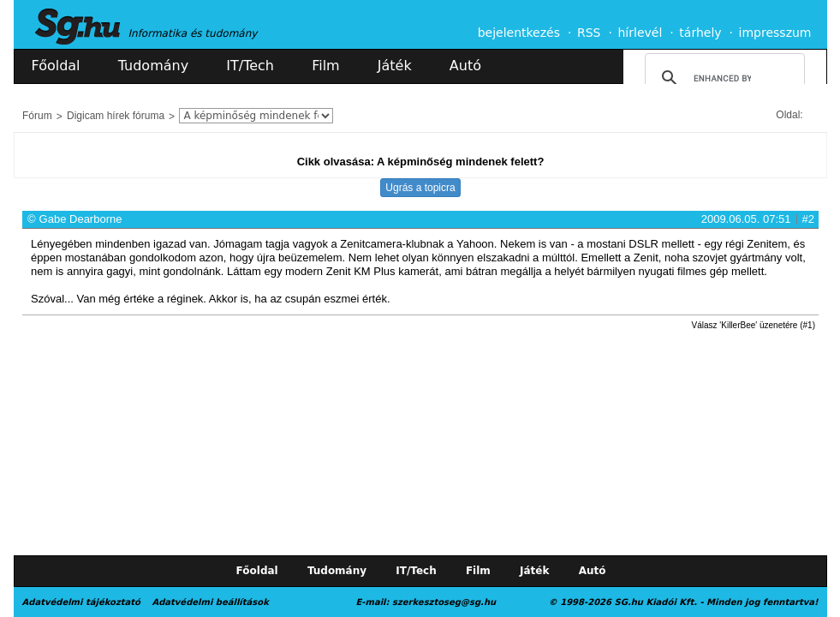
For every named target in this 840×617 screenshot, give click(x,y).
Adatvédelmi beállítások (210, 602)
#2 (808, 219)
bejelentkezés (519, 33)
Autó (465, 66)
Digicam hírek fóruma (116, 116)
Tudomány (153, 66)
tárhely (700, 33)
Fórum (37, 116)
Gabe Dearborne (81, 219)
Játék (395, 66)
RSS (589, 33)
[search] (722, 78)
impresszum (775, 33)
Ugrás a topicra (420, 188)
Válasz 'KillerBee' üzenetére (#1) (754, 325)
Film (326, 66)
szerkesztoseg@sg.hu (444, 602)
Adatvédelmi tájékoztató (81, 602)
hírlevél (640, 33)
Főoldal (56, 66)
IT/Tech (250, 66)
